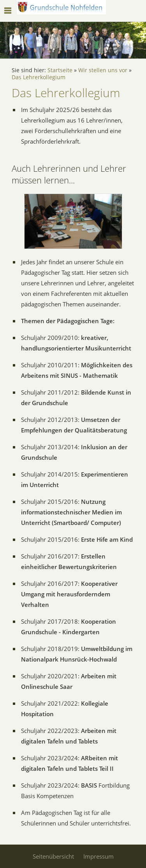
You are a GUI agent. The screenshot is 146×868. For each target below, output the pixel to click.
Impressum (99, 856)
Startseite (60, 70)
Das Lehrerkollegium (39, 77)
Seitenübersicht (53, 856)
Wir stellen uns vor (103, 70)
